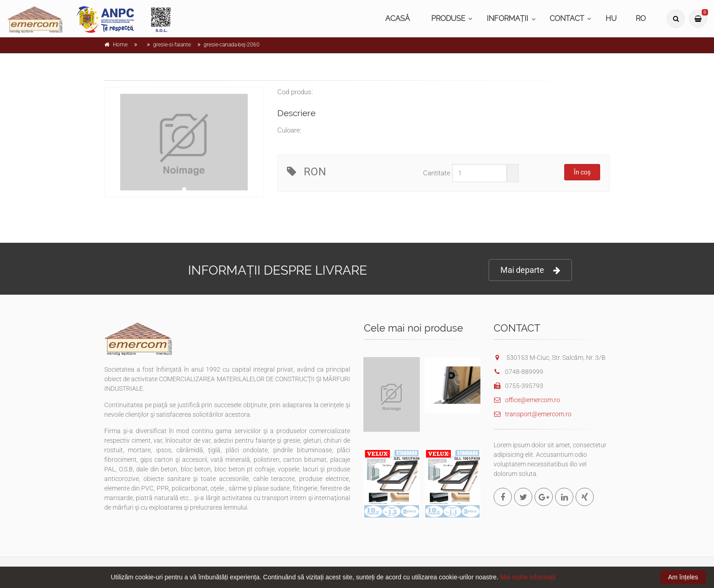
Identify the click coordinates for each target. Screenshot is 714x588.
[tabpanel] (184, 142)
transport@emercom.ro (533, 414)
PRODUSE (448, 18)
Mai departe (530, 270)
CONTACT (567, 18)
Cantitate (437, 173)
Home (120, 45)
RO (641, 18)
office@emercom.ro (527, 400)
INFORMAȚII (507, 18)
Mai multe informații (528, 577)
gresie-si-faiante (172, 45)
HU (611, 18)
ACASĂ (398, 18)
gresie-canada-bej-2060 (232, 45)
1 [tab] (184, 189)
